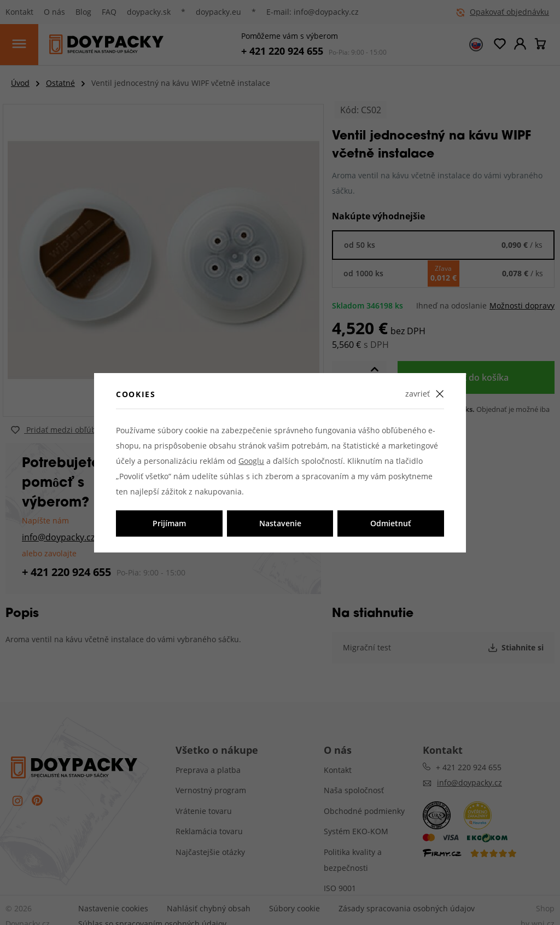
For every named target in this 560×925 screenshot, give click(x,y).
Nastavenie (280, 523)
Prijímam (169, 523)
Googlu (251, 461)
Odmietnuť (391, 523)
